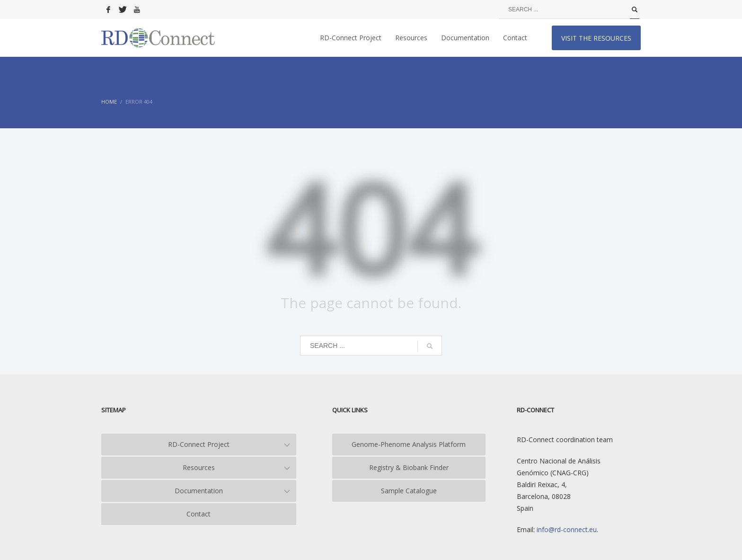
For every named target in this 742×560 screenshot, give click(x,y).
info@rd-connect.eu (566, 529)
